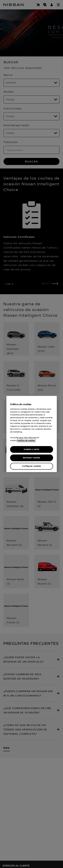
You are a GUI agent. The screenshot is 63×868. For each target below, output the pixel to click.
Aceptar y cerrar (32, 449)
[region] (32, 434)
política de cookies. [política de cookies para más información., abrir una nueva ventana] (26, 440)
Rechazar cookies (32, 458)
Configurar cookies (31, 466)
